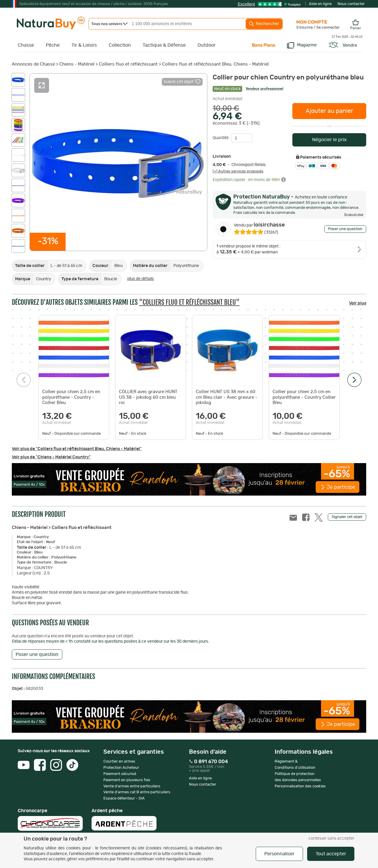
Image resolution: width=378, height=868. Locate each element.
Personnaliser (279, 854)
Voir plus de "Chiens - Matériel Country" (51, 457)
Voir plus (358, 303)
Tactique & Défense (164, 45)
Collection (120, 45)
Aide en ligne (320, 4)
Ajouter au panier (329, 111)
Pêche (53, 45)
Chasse (26, 45)
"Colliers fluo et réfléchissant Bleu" (189, 302)
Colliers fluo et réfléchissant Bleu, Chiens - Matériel (215, 64)
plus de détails (141, 279)
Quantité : (222, 138)
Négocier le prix (329, 140)
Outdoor (207, 45)
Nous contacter (351, 4)
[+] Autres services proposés (238, 171)
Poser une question (345, 229)
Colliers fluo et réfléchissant (128, 64)
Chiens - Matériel (77, 64)
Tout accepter (331, 854)
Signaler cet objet (347, 517)
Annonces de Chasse (33, 64)
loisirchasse (259, 225)
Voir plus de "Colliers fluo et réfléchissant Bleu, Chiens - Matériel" (77, 449)
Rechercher (264, 24)
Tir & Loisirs (84, 45)
